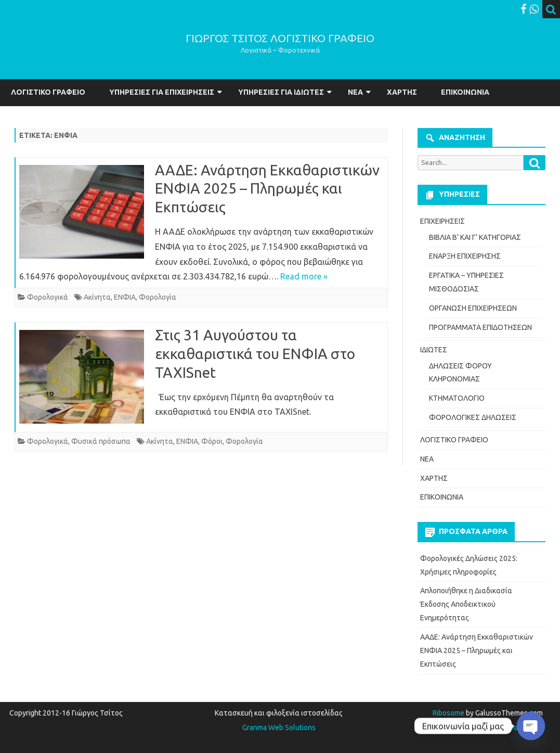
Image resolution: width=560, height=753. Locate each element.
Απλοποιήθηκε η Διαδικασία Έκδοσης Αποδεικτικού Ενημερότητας (466, 604)
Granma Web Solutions (279, 728)
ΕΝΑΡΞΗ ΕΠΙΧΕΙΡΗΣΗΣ (465, 256)
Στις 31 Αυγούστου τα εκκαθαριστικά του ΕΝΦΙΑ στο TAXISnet (255, 354)
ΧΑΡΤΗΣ (402, 92)
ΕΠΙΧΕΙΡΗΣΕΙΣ (442, 221)
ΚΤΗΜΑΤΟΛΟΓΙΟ (457, 398)
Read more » (304, 276)
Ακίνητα (97, 297)
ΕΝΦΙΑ (125, 297)
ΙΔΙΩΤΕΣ (434, 350)
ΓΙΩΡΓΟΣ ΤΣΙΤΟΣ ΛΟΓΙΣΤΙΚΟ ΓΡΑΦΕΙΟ (280, 38)
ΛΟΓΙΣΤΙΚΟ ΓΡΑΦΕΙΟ (48, 92)
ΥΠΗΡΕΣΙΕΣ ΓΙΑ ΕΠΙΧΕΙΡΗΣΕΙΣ (162, 92)
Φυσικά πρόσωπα (101, 441)
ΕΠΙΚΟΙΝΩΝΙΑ (465, 92)
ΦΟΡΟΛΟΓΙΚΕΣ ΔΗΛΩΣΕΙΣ (473, 417)
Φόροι (212, 441)
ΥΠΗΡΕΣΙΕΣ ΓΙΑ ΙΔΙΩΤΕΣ (281, 92)
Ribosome (448, 713)
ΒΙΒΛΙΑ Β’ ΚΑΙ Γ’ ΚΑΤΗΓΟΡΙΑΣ (475, 237)
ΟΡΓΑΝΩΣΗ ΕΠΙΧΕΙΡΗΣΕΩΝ (473, 308)
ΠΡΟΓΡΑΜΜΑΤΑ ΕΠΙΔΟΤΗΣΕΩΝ (480, 327)
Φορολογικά (48, 297)
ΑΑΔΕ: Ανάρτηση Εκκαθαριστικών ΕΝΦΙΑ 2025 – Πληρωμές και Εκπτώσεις (267, 189)
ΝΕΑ (355, 92)
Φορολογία (158, 297)
